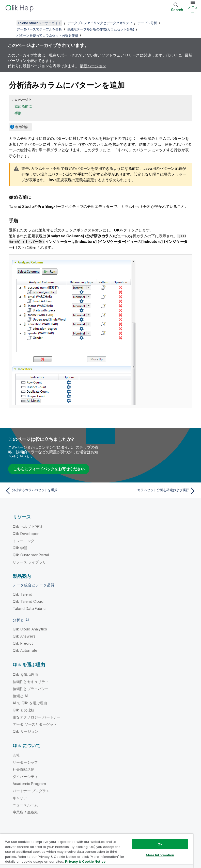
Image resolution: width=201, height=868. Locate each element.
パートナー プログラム (31, 791)
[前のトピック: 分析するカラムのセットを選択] (51, 491)
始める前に (23, 106)
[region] (97, 851)
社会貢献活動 (24, 769)
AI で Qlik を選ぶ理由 (30, 703)
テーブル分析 (147, 23)
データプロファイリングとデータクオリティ (100, 23)
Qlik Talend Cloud (28, 601)
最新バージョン (93, 66)
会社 (16, 755)
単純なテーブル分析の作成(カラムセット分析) (101, 29)
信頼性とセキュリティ (31, 682)
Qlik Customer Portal (31, 555)
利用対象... (23, 127)
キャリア (20, 798)
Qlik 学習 (20, 548)
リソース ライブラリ (29, 562)
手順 (18, 113)
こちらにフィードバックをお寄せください (49, 469)
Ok (160, 844)
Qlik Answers (24, 636)
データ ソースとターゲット (35, 724)
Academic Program (29, 784)
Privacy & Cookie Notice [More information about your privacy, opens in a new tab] (85, 861)
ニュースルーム (25, 805)
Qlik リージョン (26, 731)
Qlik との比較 (24, 710)
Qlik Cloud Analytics (30, 629)
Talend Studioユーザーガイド (39, 23)
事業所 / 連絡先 (25, 812)
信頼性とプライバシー (31, 689)
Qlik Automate (25, 650)
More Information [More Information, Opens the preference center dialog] (160, 855)
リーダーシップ (25, 762)
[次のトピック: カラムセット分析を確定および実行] (150, 491)
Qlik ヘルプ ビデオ (28, 527)
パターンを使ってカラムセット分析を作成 (47, 35)
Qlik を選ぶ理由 (26, 674)
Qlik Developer (26, 534)
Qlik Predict (23, 643)
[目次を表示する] (10, 23)
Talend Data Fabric (29, 608)
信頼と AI (20, 696)
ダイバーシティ (25, 777)
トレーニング (24, 541)
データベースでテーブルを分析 (39, 29)
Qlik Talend (22, 594)
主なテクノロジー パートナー (37, 717)
